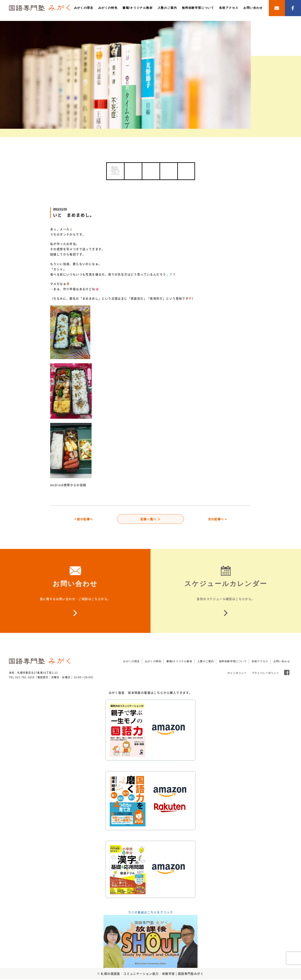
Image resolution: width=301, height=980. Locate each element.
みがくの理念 (84, 8)
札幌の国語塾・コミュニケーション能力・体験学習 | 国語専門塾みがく (152, 974)
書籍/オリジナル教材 (138, 8)
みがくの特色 (108, 8)
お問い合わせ (253, 8)
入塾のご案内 (167, 8)
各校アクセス (229, 8)
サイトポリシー (237, 674)
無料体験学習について (198, 8)
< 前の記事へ (84, 519)
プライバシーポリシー (265, 674)
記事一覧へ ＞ (151, 519)
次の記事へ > (217, 519)
